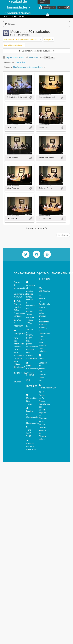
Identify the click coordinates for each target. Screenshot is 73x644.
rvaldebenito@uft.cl (35, 369)
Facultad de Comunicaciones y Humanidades (34, 417)
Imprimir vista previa (13, 58)
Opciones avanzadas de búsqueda (37, 51)
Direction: (8, 67)
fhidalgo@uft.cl (21, 367)
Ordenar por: (9, 62)
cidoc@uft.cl (19, 333)
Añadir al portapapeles (30, 97)
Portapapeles (48, 15)
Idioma (40, 7)
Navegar (48, 7)
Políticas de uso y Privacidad (31, 446)
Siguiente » (63, 235)
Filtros (10, 24)
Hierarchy (32, 58)
